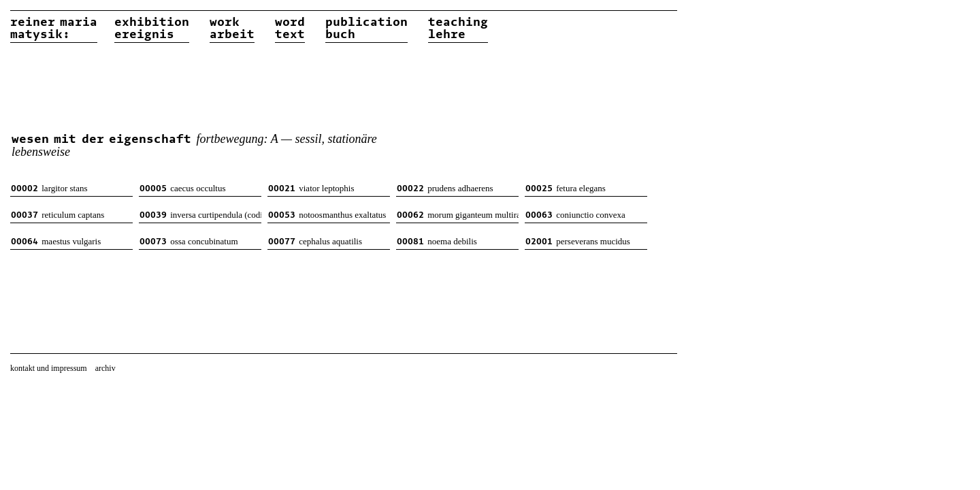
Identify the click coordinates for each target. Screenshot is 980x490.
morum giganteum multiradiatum (458, 215)
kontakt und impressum (49, 368)
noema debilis (437, 241)
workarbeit (232, 29)
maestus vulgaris (56, 241)
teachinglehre (458, 29)
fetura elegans (566, 188)
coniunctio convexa (575, 215)
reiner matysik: (54, 29)
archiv (105, 368)
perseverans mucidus (578, 241)
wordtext (290, 29)
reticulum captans (58, 215)
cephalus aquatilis (315, 241)
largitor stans (49, 188)
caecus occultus (182, 188)
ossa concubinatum (189, 241)
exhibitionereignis (152, 29)
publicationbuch (366, 29)
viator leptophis (311, 188)
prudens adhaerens (445, 188)
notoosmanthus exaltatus (327, 215)
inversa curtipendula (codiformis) (200, 215)
